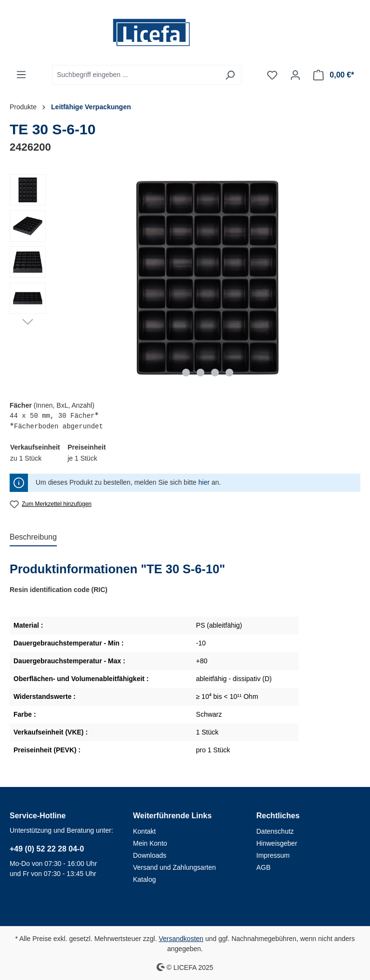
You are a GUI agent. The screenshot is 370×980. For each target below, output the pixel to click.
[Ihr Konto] (295, 75)
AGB (264, 867)
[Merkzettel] (272, 75)
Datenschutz (275, 831)
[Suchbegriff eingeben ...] (136, 75)
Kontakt (144, 831)
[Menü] (21, 75)
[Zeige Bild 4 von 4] (229, 373)
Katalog (144, 879)
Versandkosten (181, 939)
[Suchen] (230, 75)
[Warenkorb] (334, 75)
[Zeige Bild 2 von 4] (200, 373)
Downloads (150, 855)
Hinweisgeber (277, 843)
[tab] (33, 538)
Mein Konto (150, 843)
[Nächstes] (28, 321)
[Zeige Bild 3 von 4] (215, 373)
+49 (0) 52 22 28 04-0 (47, 849)
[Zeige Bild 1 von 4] (186, 373)
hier (204, 482)
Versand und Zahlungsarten (174, 867)
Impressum (273, 855)
